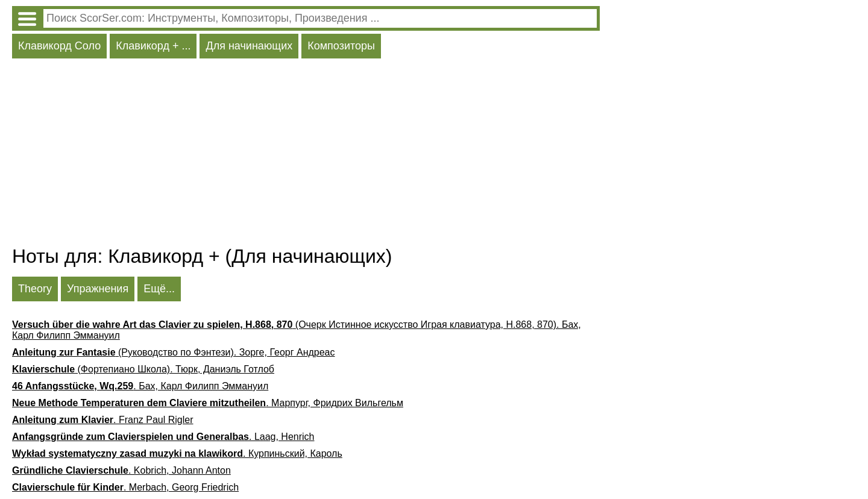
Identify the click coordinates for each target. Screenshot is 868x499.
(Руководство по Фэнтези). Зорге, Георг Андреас (174, 352)
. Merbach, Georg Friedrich (125, 487)
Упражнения (98, 289)
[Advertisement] (306, 155)
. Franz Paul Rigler (103, 420)
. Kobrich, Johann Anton (121, 470)
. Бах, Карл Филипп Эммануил (140, 386)
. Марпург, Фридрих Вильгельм (208, 403)
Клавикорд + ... (153, 46)
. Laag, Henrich (163, 437)
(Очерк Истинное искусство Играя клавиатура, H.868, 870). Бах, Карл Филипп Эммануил (297, 330)
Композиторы (341, 46)
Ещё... (159, 289)
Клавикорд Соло (59, 46)
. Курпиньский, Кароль (177, 453)
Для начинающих (249, 46)
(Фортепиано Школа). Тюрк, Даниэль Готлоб (143, 369)
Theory (35, 289)
